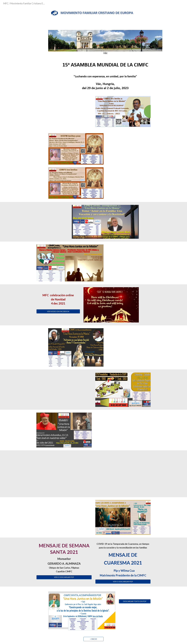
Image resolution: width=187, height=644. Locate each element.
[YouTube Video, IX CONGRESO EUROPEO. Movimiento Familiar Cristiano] (93, 474)
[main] (58, 298)
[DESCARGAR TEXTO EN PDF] (135, 601)
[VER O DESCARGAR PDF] (64, 577)
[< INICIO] (93, 639)
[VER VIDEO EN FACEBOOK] (58, 311)
